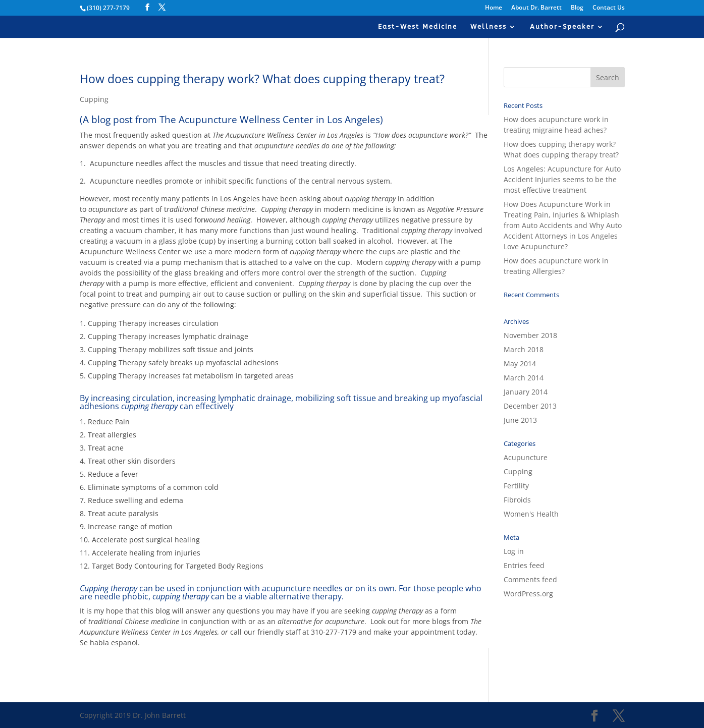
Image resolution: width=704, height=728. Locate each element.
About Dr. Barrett (536, 8)
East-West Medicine (418, 27)
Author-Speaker (562, 27)
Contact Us (609, 8)
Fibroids (517, 500)
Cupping (94, 99)
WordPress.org (528, 594)
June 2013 (520, 420)
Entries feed (524, 565)
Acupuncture (526, 457)
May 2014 (520, 363)
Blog (577, 8)
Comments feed (530, 579)
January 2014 (526, 392)
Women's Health (531, 514)
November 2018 (530, 335)
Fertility (516, 486)
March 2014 (524, 378)
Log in (514, 551)
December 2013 (530, 406)
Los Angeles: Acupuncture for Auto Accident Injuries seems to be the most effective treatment (562, 179)
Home (494, 8)
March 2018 (524, 349)
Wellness (489, 27)
